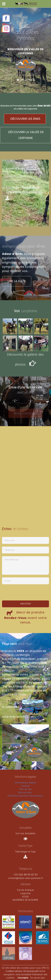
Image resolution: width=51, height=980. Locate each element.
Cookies (26, 786)
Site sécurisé (25, 792)
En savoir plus (38, 978)
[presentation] (22, 592)
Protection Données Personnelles (25, 796)
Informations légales (26, 783)
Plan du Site (26, 789)
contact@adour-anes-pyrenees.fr (26, 878)
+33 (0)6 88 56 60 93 (26, 875)
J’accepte (23, 978)
